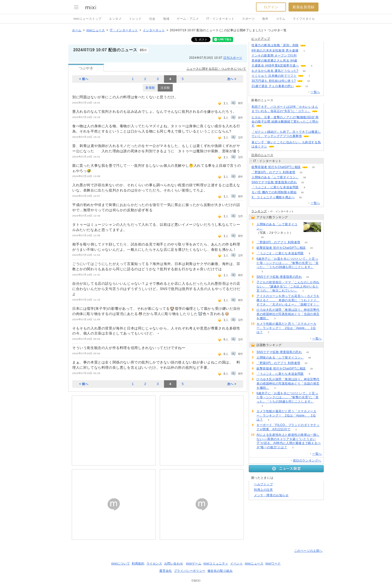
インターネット (154, 30)
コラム (281, 19)
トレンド (135, 19)
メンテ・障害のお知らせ (271, 495)
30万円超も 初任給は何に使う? (274, 81)
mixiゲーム (194, 563)
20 (313, 167)
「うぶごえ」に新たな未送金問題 (275, 187)
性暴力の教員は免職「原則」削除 (275, 45)
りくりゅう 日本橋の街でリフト (274, 76)
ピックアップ (261, 39)
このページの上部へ (308, 551)
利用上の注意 (263, 490)
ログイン (271, 7)
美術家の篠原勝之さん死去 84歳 (274, 60)
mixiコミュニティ (216, 563)
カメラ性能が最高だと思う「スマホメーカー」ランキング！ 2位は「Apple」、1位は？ (286, 328)
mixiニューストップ (87, 19)
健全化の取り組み (220, 571)
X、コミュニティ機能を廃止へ (273, 197)
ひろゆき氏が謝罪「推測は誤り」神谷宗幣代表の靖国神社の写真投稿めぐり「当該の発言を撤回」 (288, 314)
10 (308, 81)
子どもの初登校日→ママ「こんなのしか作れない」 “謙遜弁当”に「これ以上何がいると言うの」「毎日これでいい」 (288, 286)
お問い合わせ (174, 563)
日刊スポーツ (233, 58)
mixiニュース (95, 30)
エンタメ (115, 19)
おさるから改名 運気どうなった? (275, 71)
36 (300, 197)
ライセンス (154, 563)
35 (302, 192)
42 (303, 182)
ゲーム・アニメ (188, 19)
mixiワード (273, 563)
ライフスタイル (304, 19)
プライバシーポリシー (190, 571)
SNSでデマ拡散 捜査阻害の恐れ (274, 182)
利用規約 (138, 563)
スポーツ (248, 19)
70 (303, 61)
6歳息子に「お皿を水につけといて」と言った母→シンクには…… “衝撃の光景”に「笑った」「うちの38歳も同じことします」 (288, 263)
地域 (166, 19)
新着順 (150, 88)
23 (301, 172)
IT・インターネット (220, 19)
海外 (265, 19)
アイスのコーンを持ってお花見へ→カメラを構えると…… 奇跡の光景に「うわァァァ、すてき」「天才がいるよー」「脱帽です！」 (288, 300)
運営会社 (165, 571)
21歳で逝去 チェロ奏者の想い (273, 86)
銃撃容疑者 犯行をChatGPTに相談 (276, 167)
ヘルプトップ (263, 484)
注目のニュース (262, 155)
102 (302, 56)
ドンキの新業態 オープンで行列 (274, 55)
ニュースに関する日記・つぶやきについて (216, 69)
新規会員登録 (303, 7)
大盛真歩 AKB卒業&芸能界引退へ (275, 65)
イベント (236, 563)
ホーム (77, 30)
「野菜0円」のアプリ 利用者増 (273, 172)
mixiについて (120, 563)
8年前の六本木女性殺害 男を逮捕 (275, 50)
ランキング (259, 211)
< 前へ (84, 79)
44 (304, 71)
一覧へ (315, 92)
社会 (152, 19)
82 (311, 45)
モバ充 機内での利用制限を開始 (274, 192)
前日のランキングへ (307, 460)
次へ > (232, 79)
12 (307, 86)
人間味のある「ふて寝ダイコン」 (275, 177)
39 (304, 177)
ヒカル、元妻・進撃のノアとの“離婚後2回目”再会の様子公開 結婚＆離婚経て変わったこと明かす (285, 121)
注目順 (165, 88)
